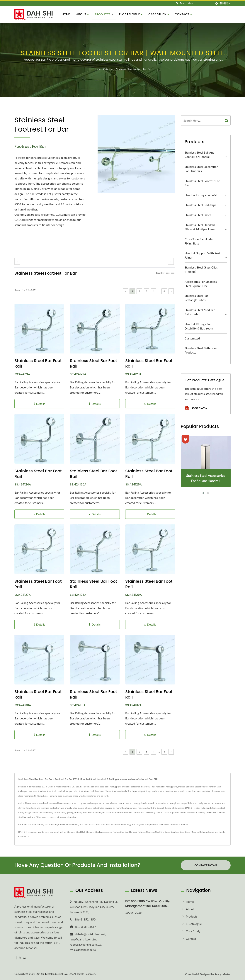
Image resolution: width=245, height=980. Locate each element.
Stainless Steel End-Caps (200, 205)
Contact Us (24, 837)
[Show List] (173, 273)
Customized (192, 338)
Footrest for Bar (120, 832)
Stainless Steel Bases (198, 215)
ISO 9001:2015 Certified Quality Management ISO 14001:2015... (148, 903)
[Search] (196, 3)
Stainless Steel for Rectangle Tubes (196, 298)
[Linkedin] (25, 958)
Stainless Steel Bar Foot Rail (38, 364)
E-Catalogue (131, 14)
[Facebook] (16, 958)
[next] (171, 261)
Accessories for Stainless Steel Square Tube (201, 284)
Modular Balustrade (200, 832)
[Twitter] (20, 958)
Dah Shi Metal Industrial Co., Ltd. (54, 974)
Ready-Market (223, 974)
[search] (177, 3)
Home (66, 14)
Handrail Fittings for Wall (201, 195)
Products (104, 14)
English (225, 4)
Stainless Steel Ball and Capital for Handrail (200, 154)
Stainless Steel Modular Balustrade (200, 312)
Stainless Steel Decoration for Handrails (201, 169)
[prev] (17, 261)
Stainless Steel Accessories (99, 832)
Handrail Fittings (137, 832)
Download (196, 408)
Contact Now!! (206, 865)
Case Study (159, 14)
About (82, 14)
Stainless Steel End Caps (158, 832)
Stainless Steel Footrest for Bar (134, 69)
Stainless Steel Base (180, 832)
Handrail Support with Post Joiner (202, 255)
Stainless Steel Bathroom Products (201, 350)
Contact (183, 14)
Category (108, 69)
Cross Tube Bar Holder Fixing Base (199, 241)
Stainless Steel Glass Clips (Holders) (201, 269)
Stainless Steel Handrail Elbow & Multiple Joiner (200, 227)
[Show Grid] (168, 273)
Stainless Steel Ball (76, 832)
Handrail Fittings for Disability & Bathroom (199, 326)
